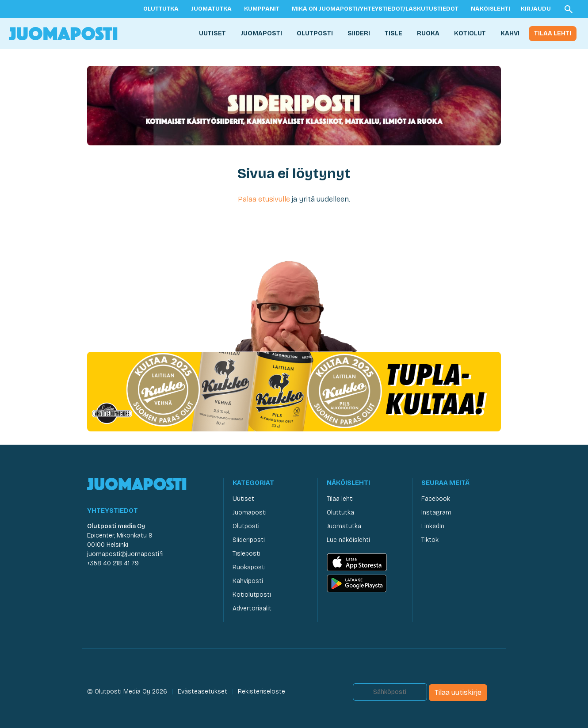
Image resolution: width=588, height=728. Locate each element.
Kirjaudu (536, 9)
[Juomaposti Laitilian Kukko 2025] (294, 391)
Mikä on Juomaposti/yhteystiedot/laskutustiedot (375, 9)
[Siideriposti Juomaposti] (294, 105)
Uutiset (212, 33)
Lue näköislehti (348, 540)
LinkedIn (433, 526)
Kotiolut (470, 33)
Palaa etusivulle (264, 199)
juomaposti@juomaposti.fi (125, 554)
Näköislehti (491, 9)
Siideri (359, 33)
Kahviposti (248, 581)
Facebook (436, 499)
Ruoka (428, 33)
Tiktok (430, 540)
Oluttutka (161, 9)
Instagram (436, 513)
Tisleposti (246, 554)
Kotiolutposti (252, 595)
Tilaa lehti (553, 33)
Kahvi (510, 33)
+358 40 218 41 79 (113, 563)
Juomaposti (261, 33)
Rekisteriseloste (262, 692)
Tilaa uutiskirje (458, 692)
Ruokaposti (249, 567)
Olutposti (315, 33)
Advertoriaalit (252, 608)
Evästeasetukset (202, 692)
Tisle (393, 33)
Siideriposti (249, 540)
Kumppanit (262, 9)
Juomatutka (211, 9)
